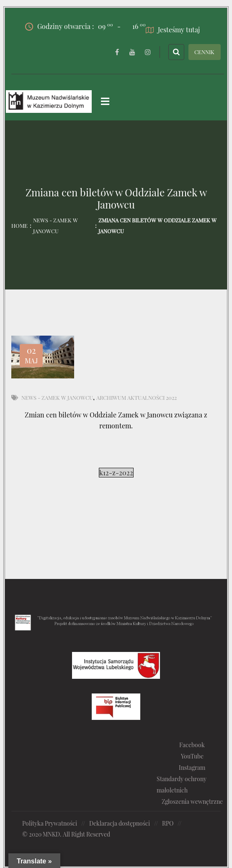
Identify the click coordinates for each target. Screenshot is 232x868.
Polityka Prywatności (50, 823)
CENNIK (204, 52)
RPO (168, 823)
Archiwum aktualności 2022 (137, 398)
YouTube (192, 756)
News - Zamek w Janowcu (55, 225)
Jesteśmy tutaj (173, 30)
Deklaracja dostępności (120, 823)
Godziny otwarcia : (69, 26)
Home (19, 225)
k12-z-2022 (116, 473)
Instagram (192, 768)
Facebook (192, 745)
